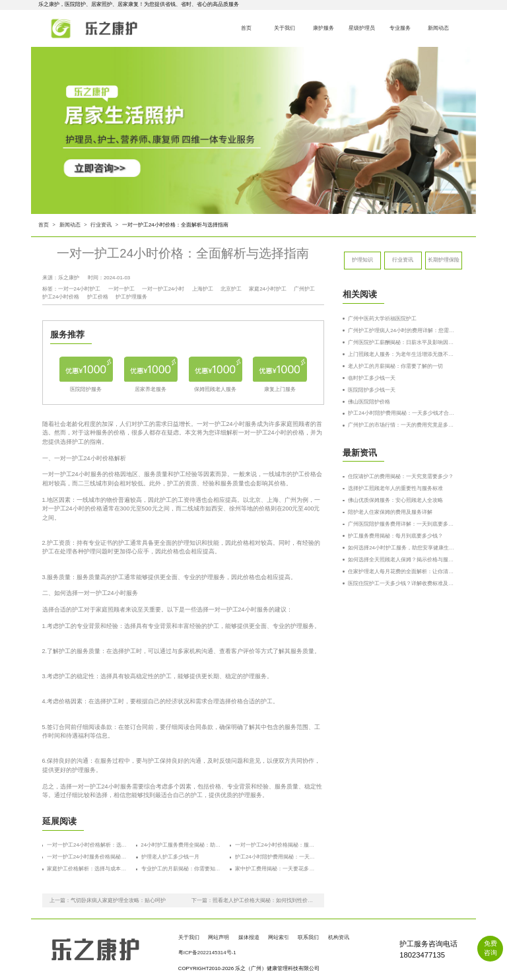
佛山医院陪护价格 (369, 402)
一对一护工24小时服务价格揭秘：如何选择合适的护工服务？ (88, 857)
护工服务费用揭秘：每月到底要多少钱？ (395, 536)
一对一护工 (121, 289)
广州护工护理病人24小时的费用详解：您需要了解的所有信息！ (403, 331)
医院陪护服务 (86, 389)
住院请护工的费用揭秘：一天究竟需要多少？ (401, 476)
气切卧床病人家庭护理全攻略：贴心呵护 (118, 900)
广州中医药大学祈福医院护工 (382, 319)
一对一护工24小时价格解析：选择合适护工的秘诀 (88, 845)
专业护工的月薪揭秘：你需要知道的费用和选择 (182, 869)
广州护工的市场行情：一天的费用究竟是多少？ (403, 425)
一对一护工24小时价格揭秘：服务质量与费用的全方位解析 (276, 845)
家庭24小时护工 (268, 289)
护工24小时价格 (61, 297)
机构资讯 (339, 937)
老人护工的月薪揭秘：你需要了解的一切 (395, 366)
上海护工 (203, 289)
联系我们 (308, 937)
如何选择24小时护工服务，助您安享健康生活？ (403, 548)
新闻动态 (438, 28)
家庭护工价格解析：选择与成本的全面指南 (87, 869)
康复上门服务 (280, 389)
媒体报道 (249, 937)
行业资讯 (101, 225)
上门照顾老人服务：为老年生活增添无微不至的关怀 (403, 354)
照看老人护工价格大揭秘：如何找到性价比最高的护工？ (264, 900)
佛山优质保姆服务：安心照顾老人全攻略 (395, 500)
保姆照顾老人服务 (215, 389)
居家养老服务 (151, 389)
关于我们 (284, 28)
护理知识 (362, 260)
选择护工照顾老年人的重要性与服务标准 (395, 488)
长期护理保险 (444, 260)
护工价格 (98, 297)
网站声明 (219, 937)
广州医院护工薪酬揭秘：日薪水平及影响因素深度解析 (403, 342)
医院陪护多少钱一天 (372, 390)
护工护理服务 (131, 297)
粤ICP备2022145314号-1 (207, 953)
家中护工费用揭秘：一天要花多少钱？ (276, 869)
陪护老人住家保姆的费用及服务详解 (390, 512)
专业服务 (400, 28)
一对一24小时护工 (80, 289)
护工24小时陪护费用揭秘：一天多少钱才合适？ (276, 857)
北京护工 (231, 289)
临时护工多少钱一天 (372, 378)
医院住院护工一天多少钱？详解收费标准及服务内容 (403, 583)
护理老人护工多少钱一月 (170, 857)
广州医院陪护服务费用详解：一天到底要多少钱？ (403, 524)
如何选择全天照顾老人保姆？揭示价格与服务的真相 (403, 560)
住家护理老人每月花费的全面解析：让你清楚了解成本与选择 (403, 572)
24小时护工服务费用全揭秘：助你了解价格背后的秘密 (182, 845)
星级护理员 (361, 28)
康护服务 (323, 28)
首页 (246, 28)
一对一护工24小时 (163, 289)
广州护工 (304, 289)
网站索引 (279, 937)
